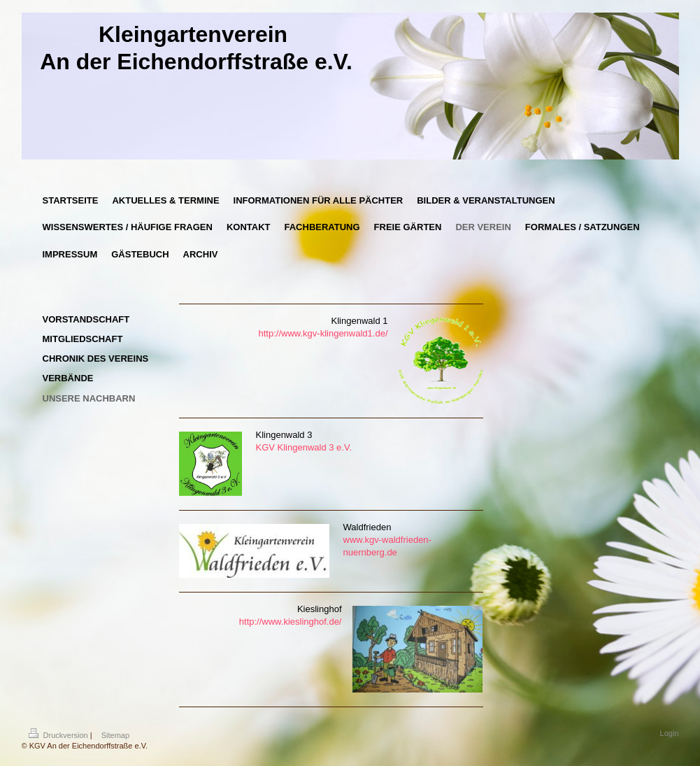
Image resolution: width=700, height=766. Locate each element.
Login (670, 733)
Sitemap (115, 735)
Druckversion (59, 735)
